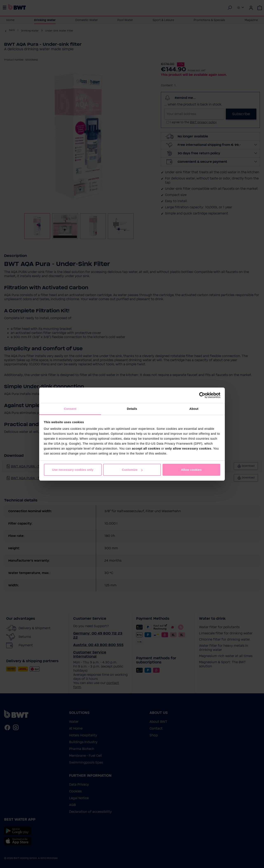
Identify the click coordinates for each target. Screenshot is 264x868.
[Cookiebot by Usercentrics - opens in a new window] (202, 395)
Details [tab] (132, 409)
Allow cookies (191, 470)
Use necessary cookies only (73, 470)
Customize (132, 470)
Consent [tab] (70, 409)
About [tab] (194, 409)
